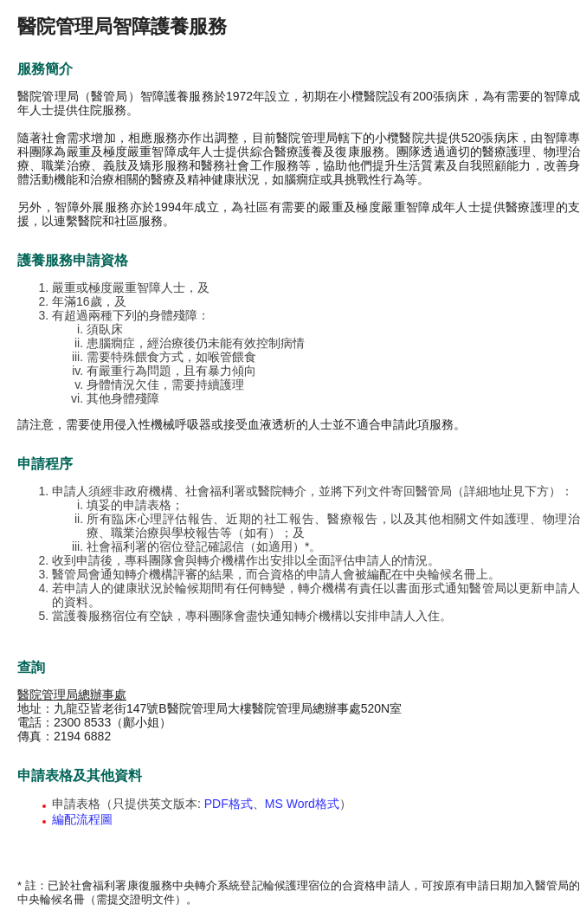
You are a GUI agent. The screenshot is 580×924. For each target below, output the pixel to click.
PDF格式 (229, 804)
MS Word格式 (302, 804)
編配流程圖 (82, 819)
